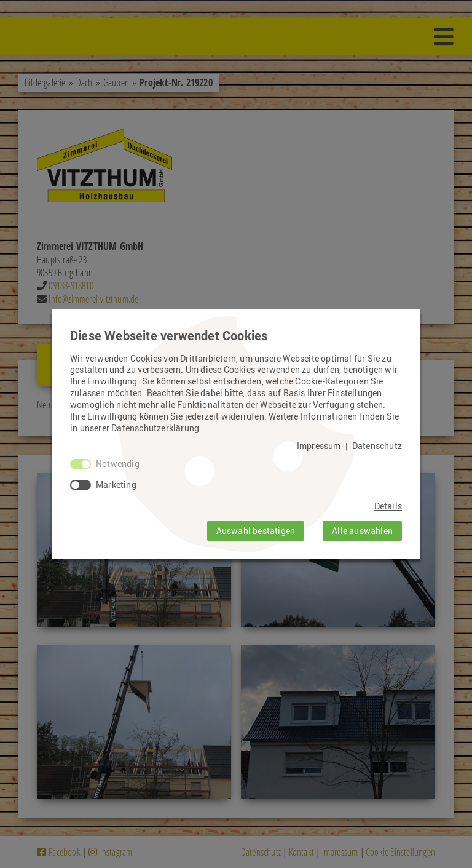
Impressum (319, 446)
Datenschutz (377, 446)
